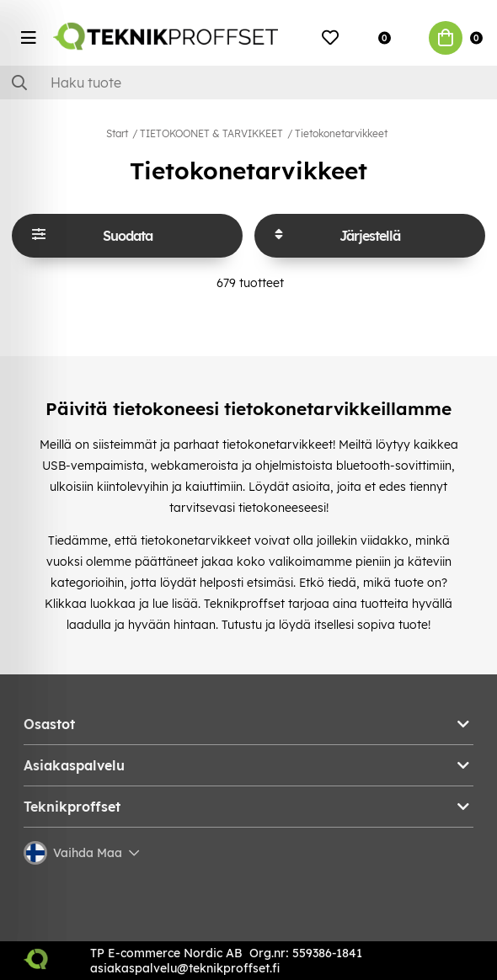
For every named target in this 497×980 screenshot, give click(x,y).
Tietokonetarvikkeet (341, 133)
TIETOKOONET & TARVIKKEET (211, 133)
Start (117, 133)
